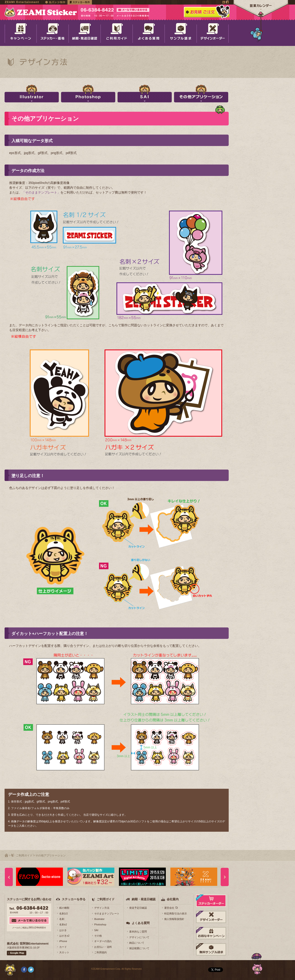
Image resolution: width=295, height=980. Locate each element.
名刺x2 (63, 924)
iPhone (63, 941)
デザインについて (139, 937)
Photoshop (100, 924)
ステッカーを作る (74, 899)
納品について (137, 943)
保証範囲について (139, 948)
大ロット (64, 952)
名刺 (62, 919)
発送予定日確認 (138, 908)
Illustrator (99, 919)
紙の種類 (64, 908)
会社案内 (173, 899)
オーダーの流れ (103, 941)
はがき (63, 930)
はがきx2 (64, 936)
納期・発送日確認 (144, 899)
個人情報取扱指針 (174, 919)
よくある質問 (141, 923)
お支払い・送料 (103, 947)
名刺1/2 (63, 914)
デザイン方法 (102, 908)
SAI (96, 930)
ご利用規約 (101, 952)
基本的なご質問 (138, 932)
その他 (98, 936)
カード (63, 947)
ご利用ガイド (24, 855)
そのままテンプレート (107, 914)
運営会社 (169, 908)
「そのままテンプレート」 (41, 192)
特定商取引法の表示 (176, 914)
